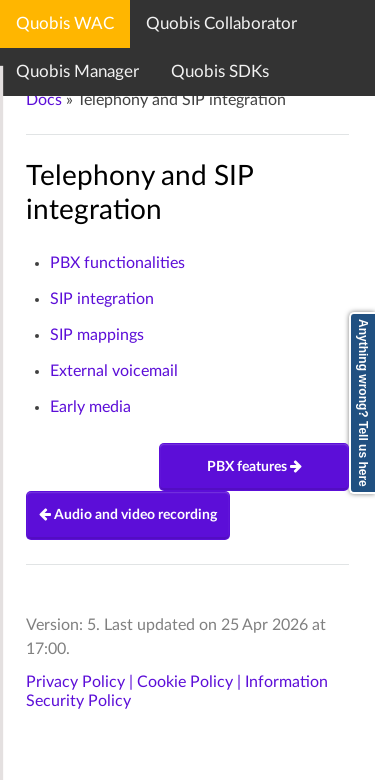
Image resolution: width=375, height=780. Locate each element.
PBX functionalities (117, 263)
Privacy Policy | (81, 682)
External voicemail (114, 371)
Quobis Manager (77, 71)
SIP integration (102, 299)
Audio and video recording (128, 515)
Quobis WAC (65, 23)
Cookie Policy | (191, 682)
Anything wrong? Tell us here (363, 403)
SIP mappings (97, 335)
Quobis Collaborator (221, 23)
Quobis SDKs (220, 71)
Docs (44, 100)
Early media (90, 407)
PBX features (254, 467)
